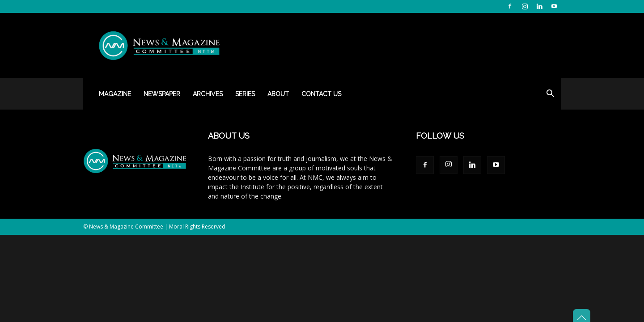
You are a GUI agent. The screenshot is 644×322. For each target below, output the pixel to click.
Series (245, 94)
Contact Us (321, 94)
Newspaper (162, 94)
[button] (550, 95)
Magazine (115, 94)
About (278, 94)
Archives (208, 94)
